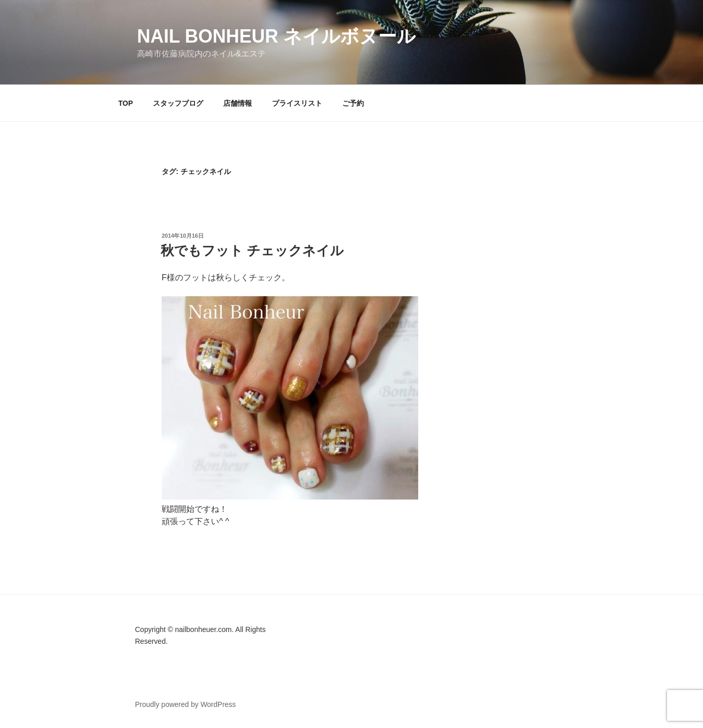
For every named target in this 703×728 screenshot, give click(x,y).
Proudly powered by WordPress (185, 704)
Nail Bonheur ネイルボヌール (276, 36)
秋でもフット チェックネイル (252, 251)
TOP (126, 103)
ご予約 (353, 103)
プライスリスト (297, 103)
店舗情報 (238, 103)
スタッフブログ (178, 103)
